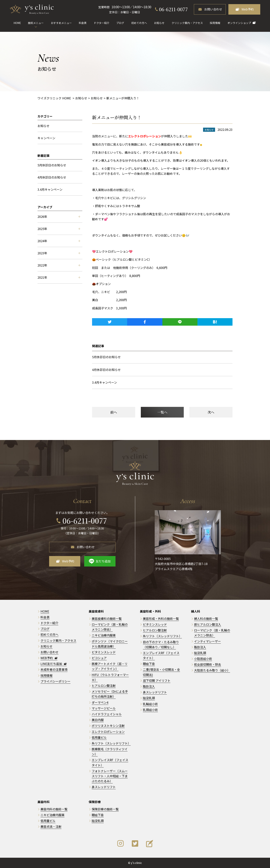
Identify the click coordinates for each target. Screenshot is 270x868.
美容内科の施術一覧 (54, 809)
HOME (17, 23)
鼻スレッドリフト (104, 787)
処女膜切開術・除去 (208, 664)
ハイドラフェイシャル (107, 714)
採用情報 (215, 23)
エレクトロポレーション (108, 732)
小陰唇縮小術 (203, 659)
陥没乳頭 (149, 698)
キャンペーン (46, 138)
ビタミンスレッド (104, 652)
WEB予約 (49, 658)
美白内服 (98, 720)
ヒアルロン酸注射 (104, 686)
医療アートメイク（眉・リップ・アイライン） (110, 666)
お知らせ (159, 23)
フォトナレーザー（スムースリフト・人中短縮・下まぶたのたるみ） (110, 776)
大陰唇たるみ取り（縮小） (212, 670)
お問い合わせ (213, 9)
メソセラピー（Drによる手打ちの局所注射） (110, 694)
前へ (114, 412)
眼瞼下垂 (149, 664)
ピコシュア (99, 658)
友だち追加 (103, 561)
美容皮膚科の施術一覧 (107, 619)
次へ (211, 412)
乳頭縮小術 (150, 710)
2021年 (59, 277)
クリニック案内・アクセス (187, 23)
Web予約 (248, 9)
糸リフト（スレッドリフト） (111, 743)
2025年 (59, 229)
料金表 (83, 23)
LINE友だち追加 (54, 664)
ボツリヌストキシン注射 (108, 726)
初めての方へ (139, 23)
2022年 (59, 265)
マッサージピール (104, 708)
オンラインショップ (239, 23)
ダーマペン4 (100, 702)
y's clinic (136, 863)
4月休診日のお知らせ (106, 370)
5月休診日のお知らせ (106, 357)
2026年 (59, 217)
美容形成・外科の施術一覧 (161, 619)
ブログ (120, 23)
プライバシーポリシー (55, 681)
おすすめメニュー (61, 23)
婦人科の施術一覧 (206, 619)
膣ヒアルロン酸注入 (208, 624)
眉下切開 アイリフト (157, 680)
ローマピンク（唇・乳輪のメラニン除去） (110, 627)
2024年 (59, 241)
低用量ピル (99, 737)
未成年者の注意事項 (54, 669)
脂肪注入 (149, 686)
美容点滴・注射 (51, 826)
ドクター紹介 (102, 23)
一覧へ (162, 412)
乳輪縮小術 (150, 704)
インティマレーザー (207, 641)
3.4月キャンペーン (105, 382)
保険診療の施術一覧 (105, 809)
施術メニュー (36, 23)
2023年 (59, 253)
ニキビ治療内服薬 (104, 635)
